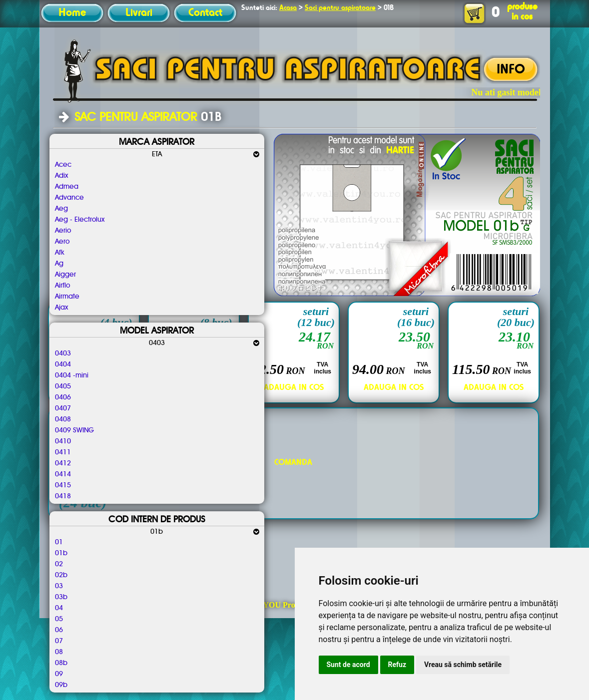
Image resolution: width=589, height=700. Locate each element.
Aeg (61, 209)
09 (59, 674)
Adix (61, 176)
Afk (60, 253)
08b (61, 663)
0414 (63, 474)
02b (61, 575)
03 (59, 586)
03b (61, 597)
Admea (67, 187)
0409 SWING (74, 430)
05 (59, 619)
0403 (63, 353)
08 (59, 652)
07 (59, 641)
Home (72, 13)
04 (59, 608)
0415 (63, 485)
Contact (205, 13)
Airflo (62, 286)
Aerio (63, 231)
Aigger (65, 275)
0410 (63, 441)
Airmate (67, 297)
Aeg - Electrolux (80, 220)
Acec (63, 165)
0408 (63, 419)
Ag (59, 264)
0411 (63, 452)
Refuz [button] (397, 665)
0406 (63, 397)
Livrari (139, 13)
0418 (63, 496)
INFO (511, 70)
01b (61, 553)
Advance (69, 198)
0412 (63, 463)
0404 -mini (72, 375)
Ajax (61, 308)
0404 (63, 364)
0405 (63, 386)
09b (61, 685)
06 (59, 630)
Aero (62, 242)
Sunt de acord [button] (348, 665)
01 (59, 542)
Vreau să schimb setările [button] (463, 665)
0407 (63, 408)
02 (59, 564)
